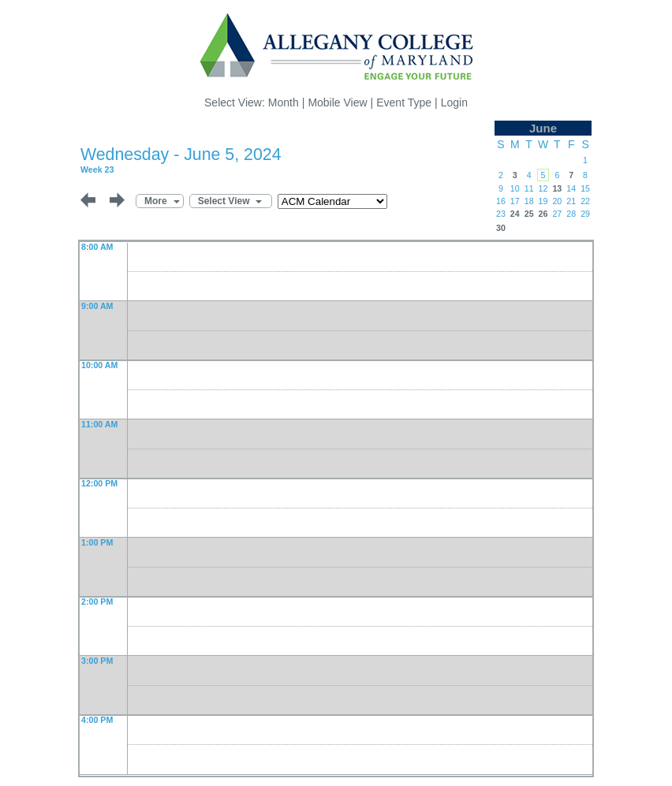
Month (284, 102)
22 (585, 201)
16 (501, 201)
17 (515, 201)
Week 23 (97, 169)
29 (585, 214)
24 (515, 214)
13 (557, 188)
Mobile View (337, 102)
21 (571, 201)
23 (501, 214)
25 (529, 214)
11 (529, 188)
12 (543, 188)
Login (454, 102)
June (543, 128)
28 (571, 214)
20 (557, 201)
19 (543, 201)
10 (515, 188)
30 (501, 228)
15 (585, 188)
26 (543, 214)
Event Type (404, 102)
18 (529, 201)
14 (571, 188)
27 (557, 214)
